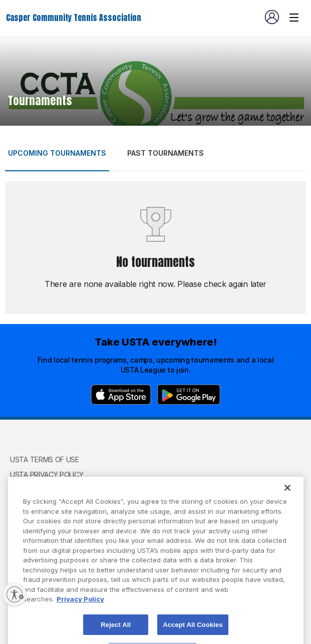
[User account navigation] (272, 17)
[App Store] (121, 395)
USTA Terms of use (45, 459)
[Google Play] (189, 395)
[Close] (287, 498)
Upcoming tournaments (57, 153)
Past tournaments (166, 153)
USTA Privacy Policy (47, 474)
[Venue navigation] (294, 18)
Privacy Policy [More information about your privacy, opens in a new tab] (80, 609)
